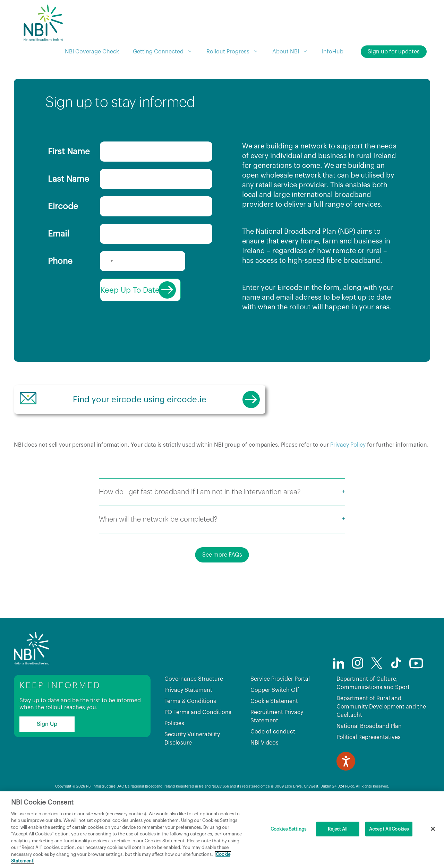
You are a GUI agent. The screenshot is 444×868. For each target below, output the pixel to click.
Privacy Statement (188, 719)
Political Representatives (369, 766)
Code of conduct (273, 761)
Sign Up (47, 753)
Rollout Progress (236, 52)
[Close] (433, 829)
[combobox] (108, 261)
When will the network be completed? (158, 549)
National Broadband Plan (369, 755)
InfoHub (333, 52)
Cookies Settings (288, 829)
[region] (222, 830)
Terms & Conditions (190, 730)
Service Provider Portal (280, 708)
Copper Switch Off (275, 719)
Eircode (63, 206)
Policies (174, 753)
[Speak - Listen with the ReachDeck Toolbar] (346, 790)
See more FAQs (222, 584)
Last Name (69, 179)
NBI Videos (264, 772)
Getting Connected (166, 52)
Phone (60, 261)
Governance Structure (194, 708)
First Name (69, 152)
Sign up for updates (394, 52)
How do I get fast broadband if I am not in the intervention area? (200, 521)
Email (58, 234)
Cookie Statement (274, 730)
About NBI (294, 52)
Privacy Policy (348, 474)
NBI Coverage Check (92, 52)
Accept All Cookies (389, 829)
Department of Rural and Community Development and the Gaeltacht (381, 736)
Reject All (338, 829)
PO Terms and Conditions (198, 741)
